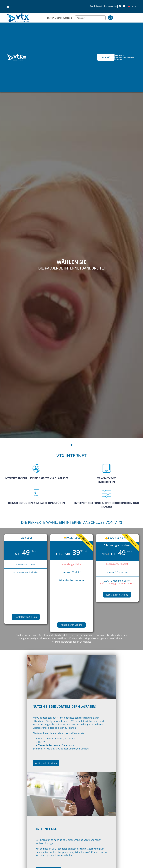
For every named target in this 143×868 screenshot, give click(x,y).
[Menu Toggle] (25, 57)
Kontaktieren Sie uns (26, 617)
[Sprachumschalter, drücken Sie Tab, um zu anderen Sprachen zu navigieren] (132, 7)
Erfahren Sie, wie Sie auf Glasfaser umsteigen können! (62, 750)
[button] (8, 7)
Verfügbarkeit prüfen (47, 764)
